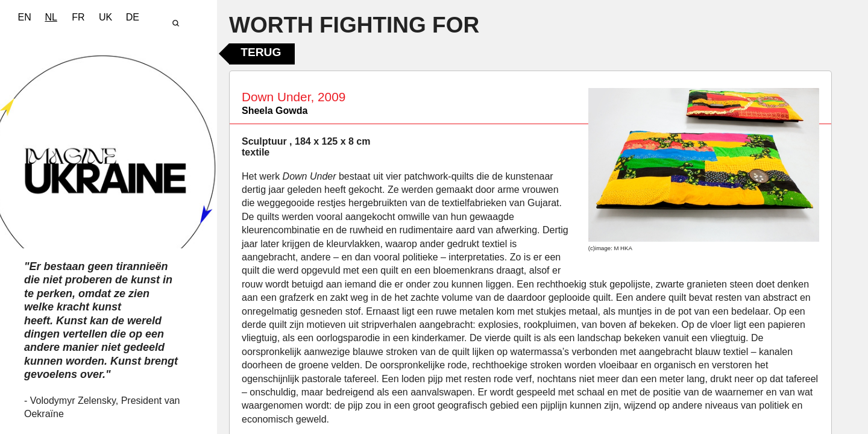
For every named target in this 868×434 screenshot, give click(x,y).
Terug (261, 52)
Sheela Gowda (275, 111)
